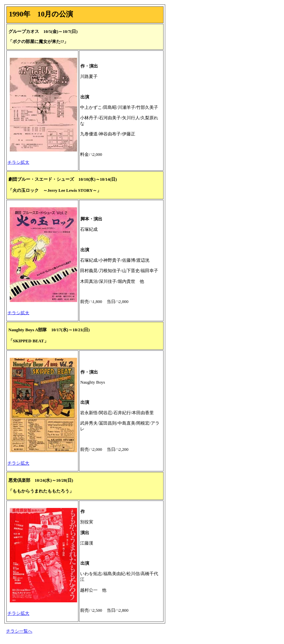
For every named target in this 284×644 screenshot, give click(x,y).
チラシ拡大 (18, 162)
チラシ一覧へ (19, 631)
